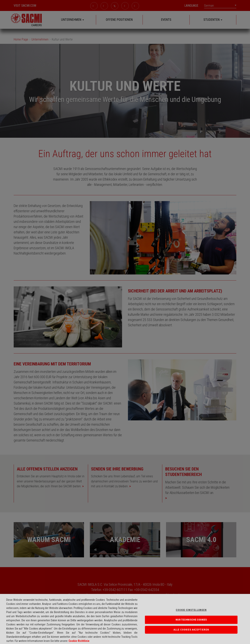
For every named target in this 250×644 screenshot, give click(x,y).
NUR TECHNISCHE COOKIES (191, 622)
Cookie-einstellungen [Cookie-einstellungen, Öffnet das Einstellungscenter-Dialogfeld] (191, 612)
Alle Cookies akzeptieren (191, 632)
